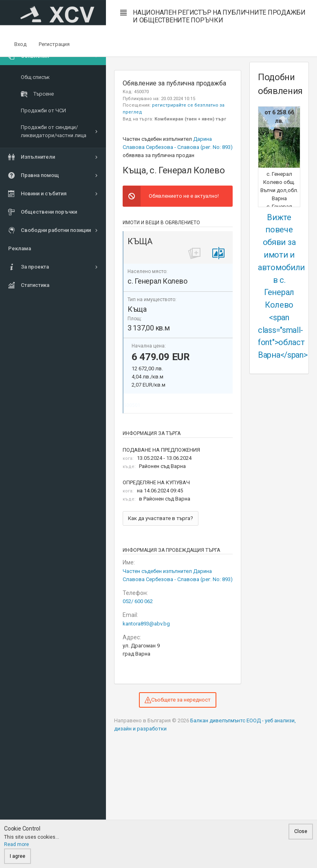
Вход (20, 44)
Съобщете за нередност (178, 700)
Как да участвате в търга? (161, 518)
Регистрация (54, 44)
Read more (17, 844)
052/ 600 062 (138, 601)
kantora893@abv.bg (146, 624)
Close (301, 831)
